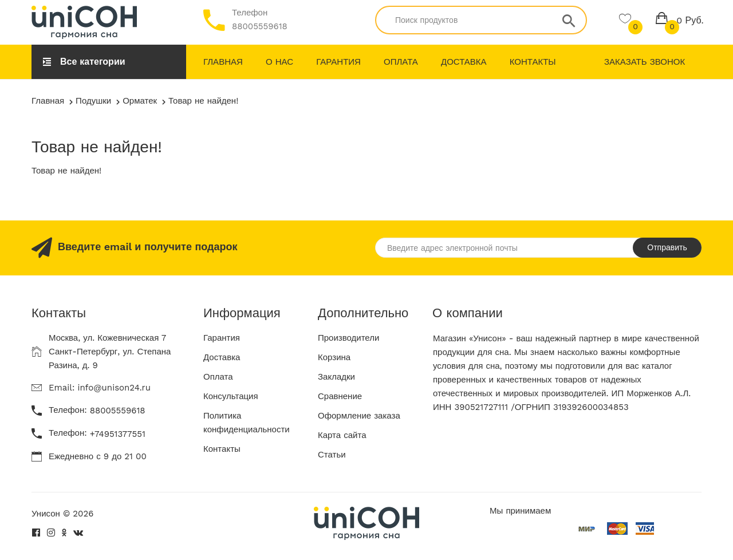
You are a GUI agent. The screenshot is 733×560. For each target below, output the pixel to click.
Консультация (231, 396)
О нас (279, 62)
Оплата (401, 62)
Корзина (334, 357)
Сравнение (340, 396)
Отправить (667, 247)
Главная (223, 62)
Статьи (332, 455)
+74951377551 (118, 434)
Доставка (464, 62)
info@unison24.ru (114, 388)
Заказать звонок (645, 62)
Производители (348, 338)
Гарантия (338, 62)
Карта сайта (342, 435)
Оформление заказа (359, 416)
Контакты (533, 62)
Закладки (336, 377)
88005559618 (260, 26)
